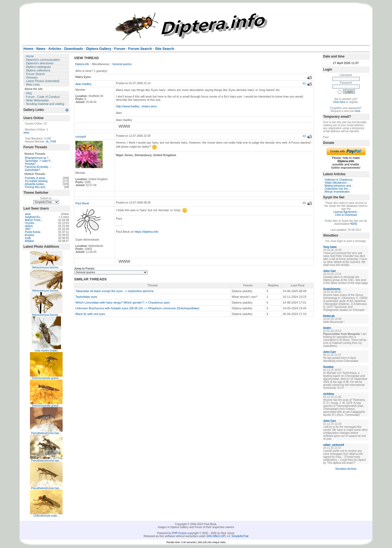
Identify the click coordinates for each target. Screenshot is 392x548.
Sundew (328, 367)
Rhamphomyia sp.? (37, 158)
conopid (81, 137)
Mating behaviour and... (339, 186)
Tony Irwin (330, 247)
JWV (28, 229)
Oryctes (30, 223)
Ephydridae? (33, 170)
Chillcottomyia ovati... (46, 516)
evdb (28, 238)
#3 (304, 203)
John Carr (330, 271)
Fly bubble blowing (36, 181)
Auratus (29, 235)
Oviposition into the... (337, 189)
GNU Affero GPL (216, 536)
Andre (327, 328)
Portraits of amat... (36, 178)
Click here (339, 102)
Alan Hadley (83, 84)
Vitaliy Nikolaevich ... (337, 183)
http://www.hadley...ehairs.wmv (136, 106)
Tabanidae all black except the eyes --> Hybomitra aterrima (114, 291)
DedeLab (329, 316)
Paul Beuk (82, 203)
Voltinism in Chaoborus (339, 180)
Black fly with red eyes (90, 314)
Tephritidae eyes (86, 297)
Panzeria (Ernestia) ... (38, 167)
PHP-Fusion (179, 533)
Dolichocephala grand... (46, 378)
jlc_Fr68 (51, 142)
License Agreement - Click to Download (346, 213)
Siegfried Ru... (34, 217)
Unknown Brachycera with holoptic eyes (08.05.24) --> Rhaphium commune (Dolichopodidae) (137, 308)
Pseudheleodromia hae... (46, 433)
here (358, 111)
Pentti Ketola (33, 232)
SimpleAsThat (240, 536)
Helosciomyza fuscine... (46, 267)
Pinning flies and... (36, 187)
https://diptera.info (147, 232)
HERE (354, 224)
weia (26, 133)
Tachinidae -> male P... (39, 161)
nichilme (329, 394)
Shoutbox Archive (346, 469)
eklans (29, 226)
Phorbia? (30, 164)
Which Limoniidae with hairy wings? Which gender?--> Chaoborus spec (123, 302)
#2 (304, 136)
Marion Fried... (34, 220)
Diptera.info (82, 64)
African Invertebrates (337, 192)
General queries (122, 64)
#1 (304, 84)
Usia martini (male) (46, 351)
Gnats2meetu (332, 289)
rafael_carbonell (334, 445)
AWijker (29, 241)
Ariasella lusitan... (35, 184)
